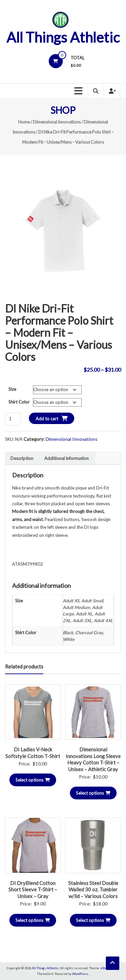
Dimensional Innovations (57, 122)
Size (12, 389)
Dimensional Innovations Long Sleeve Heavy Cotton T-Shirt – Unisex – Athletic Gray (93, 759)
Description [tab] (22, 458)
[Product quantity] (13, 419)
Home (24, 122)
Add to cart (47, 419)
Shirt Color (19, 402)
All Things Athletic (63, 37)
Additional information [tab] (67, 458)
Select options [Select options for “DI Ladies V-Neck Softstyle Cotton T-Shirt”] (33, 780)
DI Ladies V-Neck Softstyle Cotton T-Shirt (33, 753)
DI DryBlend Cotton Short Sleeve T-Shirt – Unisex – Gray (33, 890)
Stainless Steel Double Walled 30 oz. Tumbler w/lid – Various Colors (93, 890)
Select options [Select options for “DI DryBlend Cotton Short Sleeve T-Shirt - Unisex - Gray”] (33, 920)
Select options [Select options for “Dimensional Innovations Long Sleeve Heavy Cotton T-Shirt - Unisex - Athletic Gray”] (93, 793)
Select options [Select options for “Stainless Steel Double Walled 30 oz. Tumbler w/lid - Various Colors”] (93, 920)
